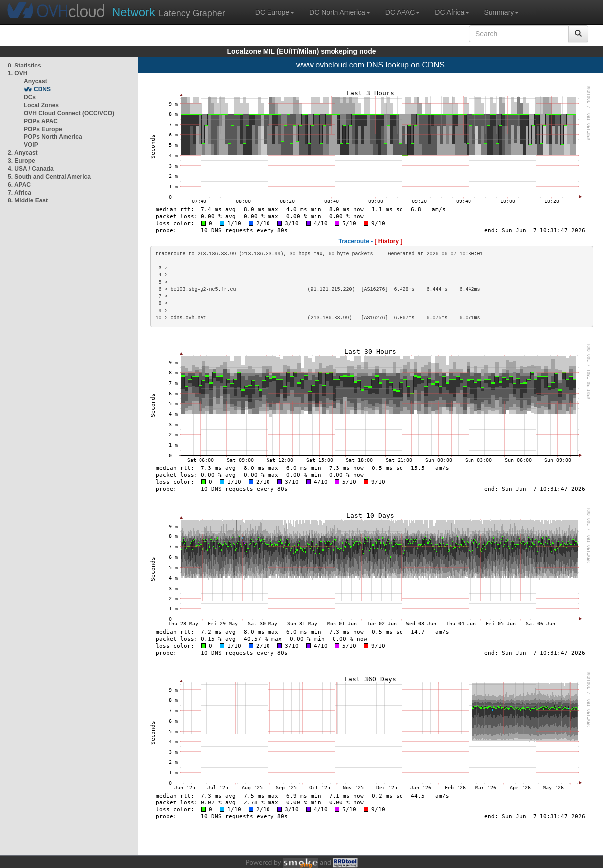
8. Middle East (28, 200)
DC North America (340, 12)
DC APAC (402, 12)
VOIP (31, 145)
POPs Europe (43, 129)
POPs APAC (41, 121)
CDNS (42, 89)
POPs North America (53, 137)
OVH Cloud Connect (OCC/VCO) (69, 113)
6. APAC (19, 185)
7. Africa (20, 193)
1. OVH (18, 73)
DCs (30, 97)
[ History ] (389, 241)
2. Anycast (23, 153)
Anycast (35, 81)
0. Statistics (25, 66)
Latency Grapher (168, 12)
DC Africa (452, 12)
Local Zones (41, 105)
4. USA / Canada (31, 169)
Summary (501, 12)
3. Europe (22, 161)
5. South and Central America (49, 177)
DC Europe (275, 12)
